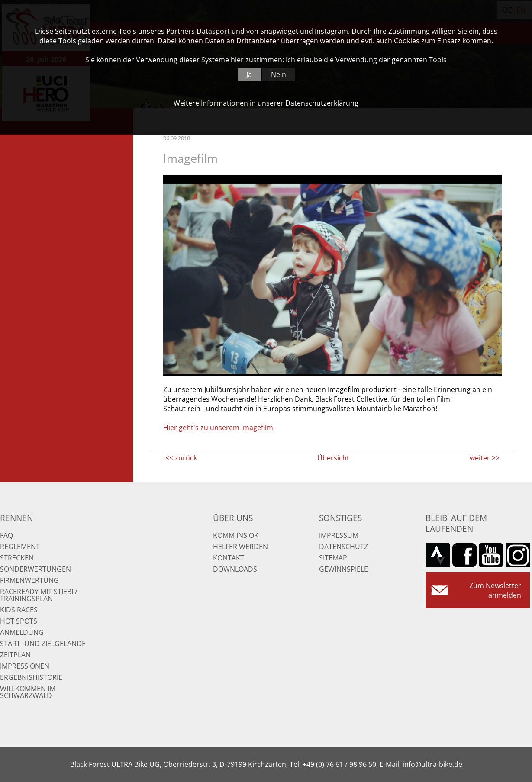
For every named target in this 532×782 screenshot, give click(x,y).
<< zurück (181, 458)
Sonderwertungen (35, 569)
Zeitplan (15, 655)
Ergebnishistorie (31, 677)
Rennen (16, 518)
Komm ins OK (236, 535)
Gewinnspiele (343, 569)
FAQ (6, 535)
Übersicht (333, 458)
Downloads (235, 569)
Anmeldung (22, 632)
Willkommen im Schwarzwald (28, 692)
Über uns (233, 518)
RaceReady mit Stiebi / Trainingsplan (39, 595)
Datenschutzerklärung (322, 103)
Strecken (17, 558)
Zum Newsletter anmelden (495, 590)
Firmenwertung (29, 580)
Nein (279, 74)
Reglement (20, 547)
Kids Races (19, 610)
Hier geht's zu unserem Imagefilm (218, 428)
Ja (249, 74)
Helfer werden (240, 547)
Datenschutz (343, 547)
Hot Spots (19, 621)
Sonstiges (340, 518)
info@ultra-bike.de (432, 764)
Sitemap (333, 558)
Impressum (339, 535)
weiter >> (485, 458)
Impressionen (25, 666)
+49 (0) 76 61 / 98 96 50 (339, 764)
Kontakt (229, 558)
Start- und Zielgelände (43, 644)
